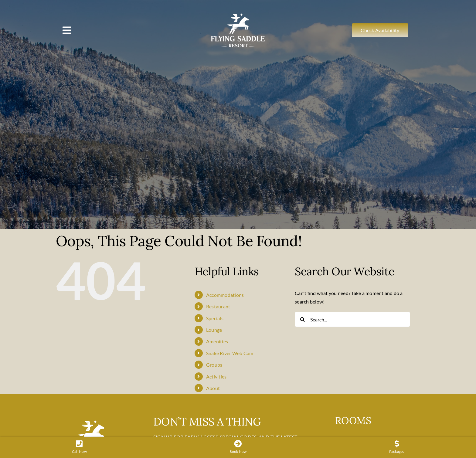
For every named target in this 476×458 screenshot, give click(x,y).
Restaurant (218, 306)
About (213, 388)
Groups (214, 365)
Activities (216, 377)
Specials (215, 318)
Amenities (217, 341)
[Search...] (352, 319)
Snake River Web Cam (230, 353)
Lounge (214, 330)
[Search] (302, 319)
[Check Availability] (380, 30)
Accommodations (225, 295)
